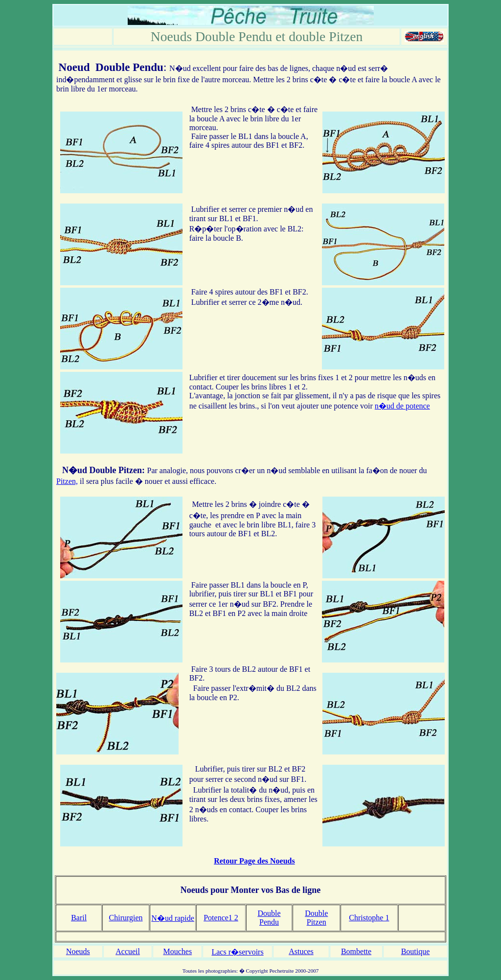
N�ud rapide (173, 918)
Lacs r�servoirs (237, 952)
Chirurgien (126, 918)
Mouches (178, 951)
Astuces (301, 951)
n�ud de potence (402, 406)
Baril (79, 918)
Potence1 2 (221, 918)
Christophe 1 (369, 918)
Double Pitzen (116, 470)
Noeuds (78, 951)
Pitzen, (67, 481)
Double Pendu (129, 67)
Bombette (356, 951)
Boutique (416, 951)
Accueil (128, 951)
